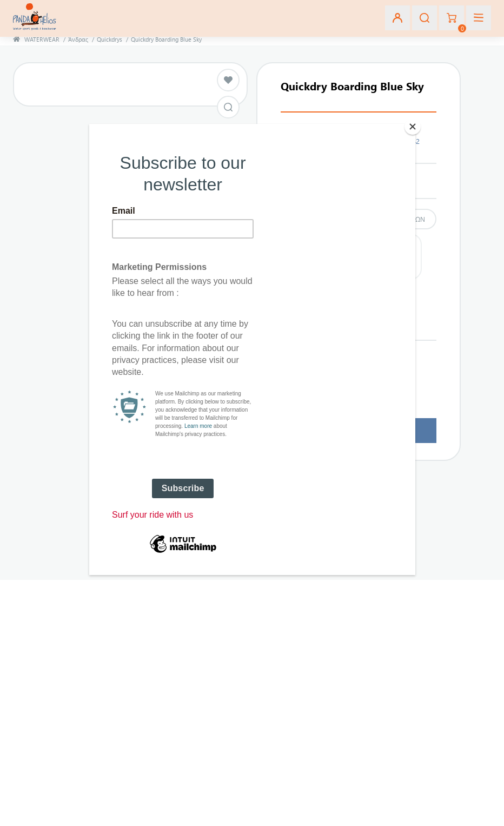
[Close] (413, 127)
